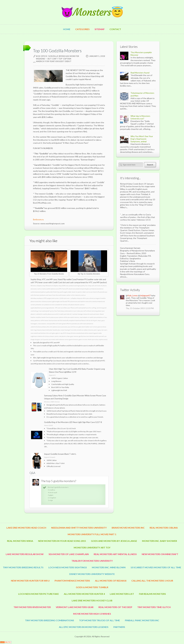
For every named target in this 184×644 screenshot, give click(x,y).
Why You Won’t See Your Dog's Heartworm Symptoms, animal (142, 139)
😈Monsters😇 (92, 12)
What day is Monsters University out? (140, 117)
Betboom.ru (38, 219)
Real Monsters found (140, 73)
